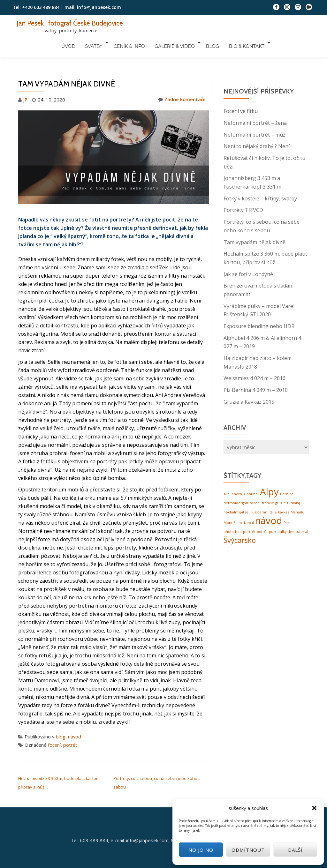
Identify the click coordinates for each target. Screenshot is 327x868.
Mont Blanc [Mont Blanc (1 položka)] (233, 503)
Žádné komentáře (182, 86)
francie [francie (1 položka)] (268, 483)
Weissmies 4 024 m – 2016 (255, 359)
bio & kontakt (239, 42)
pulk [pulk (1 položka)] (273, 512)
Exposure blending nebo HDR (259, 308)
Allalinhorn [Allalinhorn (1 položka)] (233, 475)
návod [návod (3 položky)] (269, 501)
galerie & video (172, 42)
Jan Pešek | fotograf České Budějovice (71, 23)
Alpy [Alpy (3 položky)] (269, 472)
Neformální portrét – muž (255, 121)
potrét (71, 731)
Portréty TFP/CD (243, 195)
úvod (74, 42)
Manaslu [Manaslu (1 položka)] (297, 492)
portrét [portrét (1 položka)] (249, 512)
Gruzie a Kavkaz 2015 (249, 382)
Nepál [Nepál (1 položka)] (249, 503)
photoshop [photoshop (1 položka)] (233, 512)
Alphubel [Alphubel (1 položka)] (251, 475)
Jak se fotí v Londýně (248, 257)
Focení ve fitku (241, 98)
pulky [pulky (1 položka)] (282, 512)
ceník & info (130, 42)
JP (25, 86)
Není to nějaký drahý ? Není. (257, 132)
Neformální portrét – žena (255, 109)
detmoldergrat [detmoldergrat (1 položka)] (236, 483)
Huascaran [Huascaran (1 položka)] (259, 492)
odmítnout (248, 850)
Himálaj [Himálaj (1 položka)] (293, 483)
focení (54, 731)
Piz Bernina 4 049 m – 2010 (256, 371)
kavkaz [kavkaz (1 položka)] (284, 492)
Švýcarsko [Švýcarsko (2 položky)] (240, 520)
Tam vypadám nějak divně (255, 226)
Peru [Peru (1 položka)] (288, 503)
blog (208, 42)
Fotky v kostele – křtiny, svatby (260, 183)
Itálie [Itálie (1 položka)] (273, 492)
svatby (96, 42)
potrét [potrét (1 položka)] (262, 512)
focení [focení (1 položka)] (255, 483)
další (295, 850)
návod (75, 723)
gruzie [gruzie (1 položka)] (281, 483)
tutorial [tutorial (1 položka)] (302, 512)
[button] (314, 808)
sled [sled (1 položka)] (291, 512)
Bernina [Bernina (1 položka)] (287, 475)
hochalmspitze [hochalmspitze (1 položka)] (236, 492)
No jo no (201, 850)
